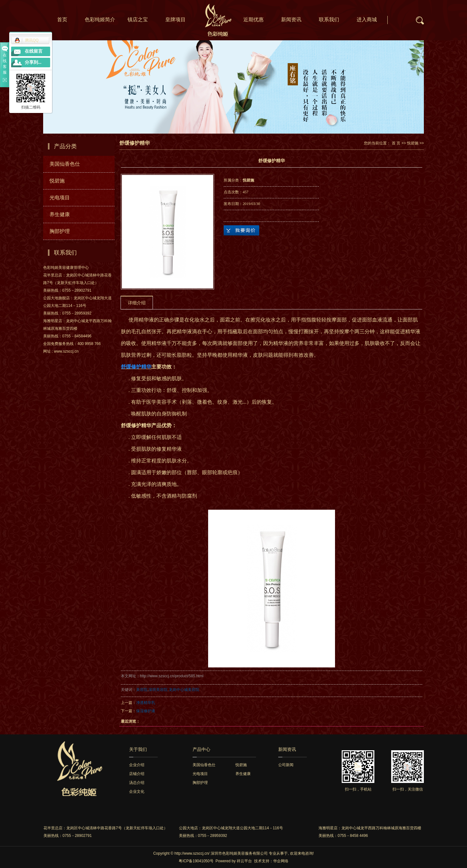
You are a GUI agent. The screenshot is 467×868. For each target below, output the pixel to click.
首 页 (396, 143)
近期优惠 (253, 20)
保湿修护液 (146, 711)
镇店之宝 (138, 20)
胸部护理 (60, 231)
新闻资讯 (291, 20)
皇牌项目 (175, 20)
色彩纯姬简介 (100, 20)
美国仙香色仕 (65, 164)
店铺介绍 (137, 774)
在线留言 (34, 51)
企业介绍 (137, 765)
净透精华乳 (146, 703)
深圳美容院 (158, 690)
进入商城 (367, 20)
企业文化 (137, 792)
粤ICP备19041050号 (196, 861)
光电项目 (60, 198)
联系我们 (329, 20)
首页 (62, 20)
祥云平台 (244, 861)
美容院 (142, 690)
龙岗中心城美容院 (184, 690)
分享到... (33, 62)
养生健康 (60, 214)
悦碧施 (57, 181)
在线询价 (241, 230)
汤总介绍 (137, 783)
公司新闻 (286, 765)
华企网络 (281, 861)
